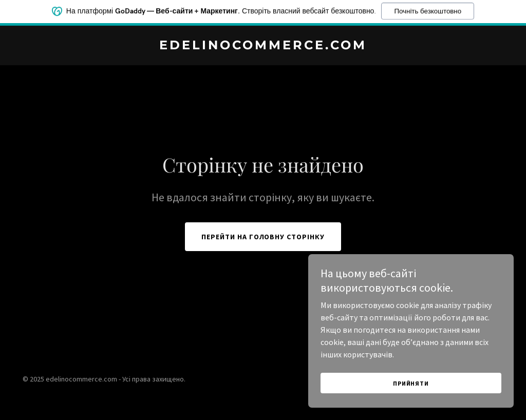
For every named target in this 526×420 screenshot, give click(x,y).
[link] (263, 46)
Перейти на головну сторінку (263, 237)
